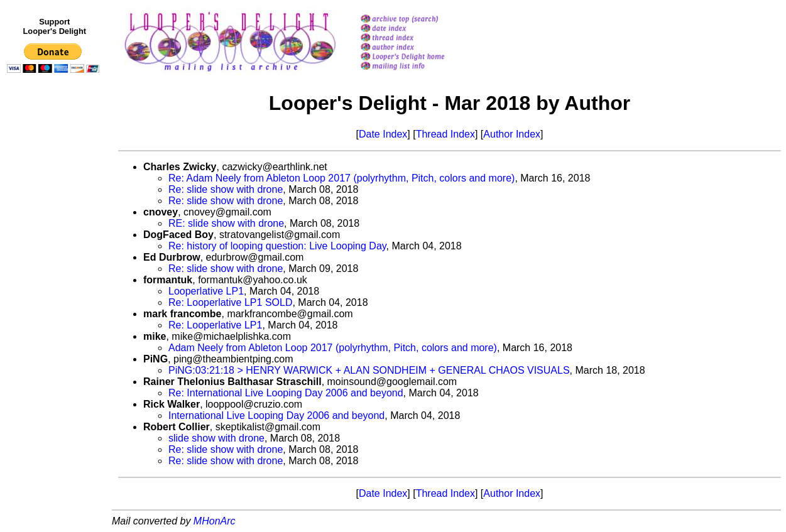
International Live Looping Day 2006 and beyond (276, 415)
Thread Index (445, 134)
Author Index (512, 134)
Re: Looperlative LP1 (215, 325)
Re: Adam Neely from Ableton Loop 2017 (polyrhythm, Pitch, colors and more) (341, 178)
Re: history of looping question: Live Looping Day (277, 246)
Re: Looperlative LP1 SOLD (230, 302)
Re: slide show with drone (226, 189)
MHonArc (215, 521)
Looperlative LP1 (206, 291)
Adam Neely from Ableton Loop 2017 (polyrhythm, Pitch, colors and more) (333, 348)
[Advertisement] (55, 337)
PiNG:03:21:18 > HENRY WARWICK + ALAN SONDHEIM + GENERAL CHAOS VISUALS (369, 370)
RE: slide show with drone (226, 223)
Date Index (383, 134)
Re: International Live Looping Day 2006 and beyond (286, 393)
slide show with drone (216, 438)
